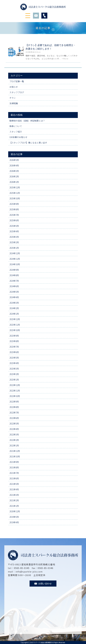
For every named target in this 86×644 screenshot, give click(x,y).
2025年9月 (14, 204)
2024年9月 (14, 270)
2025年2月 (14, 242)
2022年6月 (14, 418)
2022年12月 (15, 385)
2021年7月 (14, 473)
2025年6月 (14, 220)
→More (65, 59)
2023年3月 (14, 369)
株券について (16, 126)
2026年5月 (14, 160)
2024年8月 (14, 275)
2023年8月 (14, 341)
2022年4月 (14, 429)
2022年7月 (14, 413)
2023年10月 (15, 330)
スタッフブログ (17, 92)
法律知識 (14, 103)
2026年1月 (14, 182)
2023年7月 (14, 347)
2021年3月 (14, 495)
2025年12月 (15, 187)
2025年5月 (14, 226)
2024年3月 (14, 303)
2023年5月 (14, 358)
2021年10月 (15, 456)
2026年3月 (14, 171)
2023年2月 (14, 374)
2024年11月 (15, 259)
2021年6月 (14, 478)
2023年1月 (14, 380)
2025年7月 (14, 215)
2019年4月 (14, 522)
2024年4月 (14, 297)
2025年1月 (14, 248)
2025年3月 (14, 237)
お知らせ (14, 87)
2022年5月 (14, 423)
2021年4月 (14, 489)
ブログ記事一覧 (17, 81)
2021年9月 (14, 462)
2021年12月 (15, 451)
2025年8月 (14, 209)
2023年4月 (14, 363)
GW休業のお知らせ (18, 137)
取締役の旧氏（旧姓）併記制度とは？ (27, 121)
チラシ (13, 98)
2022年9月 (14, 402)
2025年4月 (14, 231)
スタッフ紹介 (16, 132)
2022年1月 (14, 445)
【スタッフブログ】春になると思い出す (28, 143)
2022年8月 (14, 407)
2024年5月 (14, 292)
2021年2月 (14, 500)
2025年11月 (15, 193)
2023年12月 (15, 319)
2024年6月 (14, 286)
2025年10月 (15, 198)
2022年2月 (14, 440)
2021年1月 (14, 506)
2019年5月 (14, 517)
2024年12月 (15, 253)
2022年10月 (15, 396)
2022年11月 (15, 391)
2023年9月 (14, 336)
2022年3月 (14, 434)
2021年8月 (14, 467)
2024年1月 (14, 314)
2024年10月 (15, 264)
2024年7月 (14, 281)
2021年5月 (14, 484)
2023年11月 (15, 325)
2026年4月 (14, 165)
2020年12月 (15, 511)
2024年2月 (14, 308)
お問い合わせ (43, 584)
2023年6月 (14, 352)
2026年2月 (14, 176)
